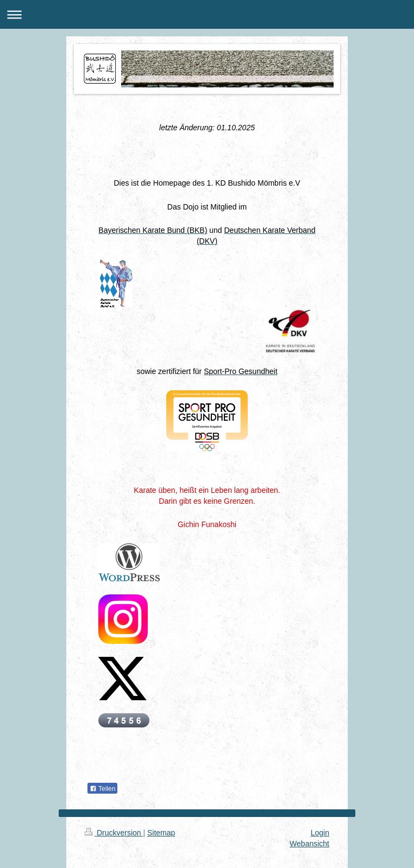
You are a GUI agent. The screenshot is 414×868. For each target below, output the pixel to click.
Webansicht (309, 844)
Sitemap (161, 833)
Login (320, 833)
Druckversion (114, 833)
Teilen (102, 789)
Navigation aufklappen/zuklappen (207, 14)
